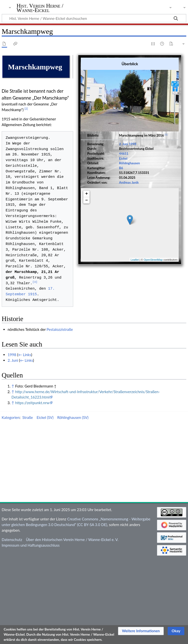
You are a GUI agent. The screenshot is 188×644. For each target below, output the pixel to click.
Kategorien (11, 504)
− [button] (87, 197)
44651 (124, 150)
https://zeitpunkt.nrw (32, 489)
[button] (141, 631)
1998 (132, 140)
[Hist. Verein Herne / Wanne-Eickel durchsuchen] (94, 18)
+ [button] (87, 190)
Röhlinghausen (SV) (73, 504)
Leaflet (135, 256)
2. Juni (123, 140)
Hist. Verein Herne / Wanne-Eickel (40, 8)
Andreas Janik (129, 179)
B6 (121, 164)
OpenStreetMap (153, 256)
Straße (28, 504)
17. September (62, 381)
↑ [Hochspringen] (13, 472)
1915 (84, 381)
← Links (25, 441)
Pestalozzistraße (60, 416)
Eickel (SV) (45, 504)
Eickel (123, 155)
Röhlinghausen (129, 159)
